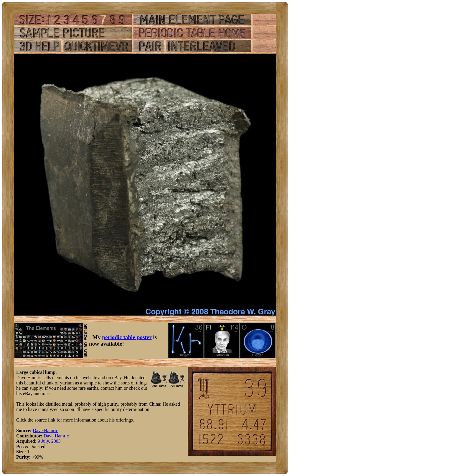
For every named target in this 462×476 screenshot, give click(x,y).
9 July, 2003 (49, 441)
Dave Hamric (45, 431)
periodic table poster (127, 337)
